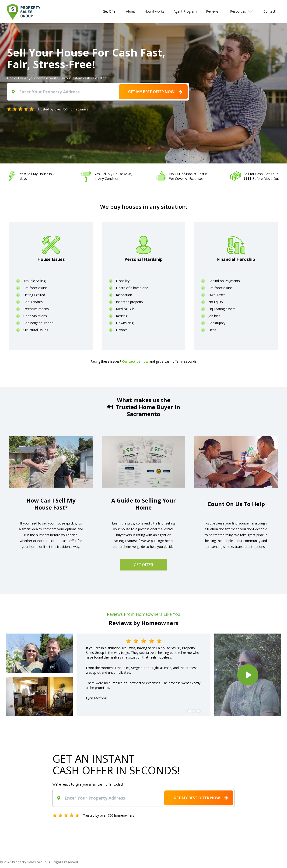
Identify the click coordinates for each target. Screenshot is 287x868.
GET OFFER (143, 565)
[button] (241, 11)
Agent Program (185, 11)
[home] (24, 12)
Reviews (212, 11)
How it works (154, 11)
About (131, 11)
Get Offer (110, 11)
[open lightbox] (248, 675)
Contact (269, 11)
